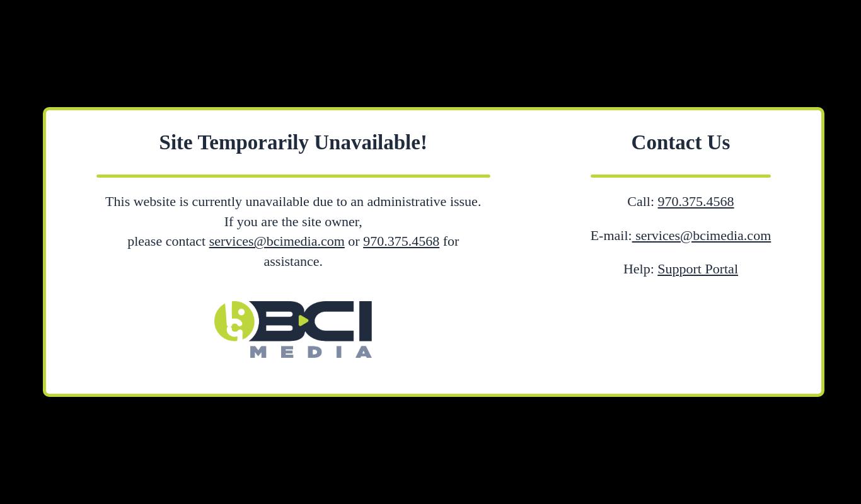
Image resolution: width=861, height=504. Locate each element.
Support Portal (698, 269)
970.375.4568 (401, 241)
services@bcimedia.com (277, 241)
